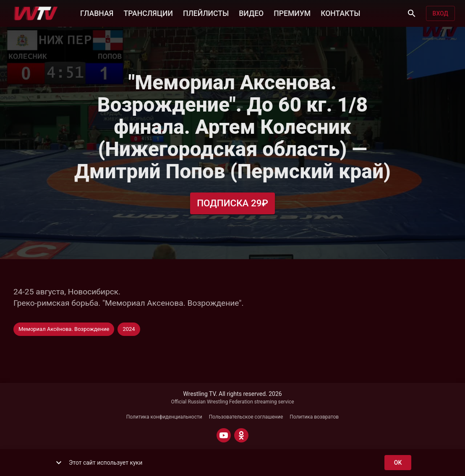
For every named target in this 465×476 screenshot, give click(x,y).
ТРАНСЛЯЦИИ (148, 13)
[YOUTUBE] (224, 435)
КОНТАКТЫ (340, 13)
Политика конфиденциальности (164, 417)
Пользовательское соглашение (246, 417)
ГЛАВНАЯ (97, 13)
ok (398, 463)
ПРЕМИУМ (292, 13)
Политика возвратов (314, 417)
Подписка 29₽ (232, 203)
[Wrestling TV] (36, 13)
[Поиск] (412, 13)
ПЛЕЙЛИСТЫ (206, 13)
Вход (440, 14)
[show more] (59, 463)
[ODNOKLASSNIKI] (241, 435)
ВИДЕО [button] (251, 13)
